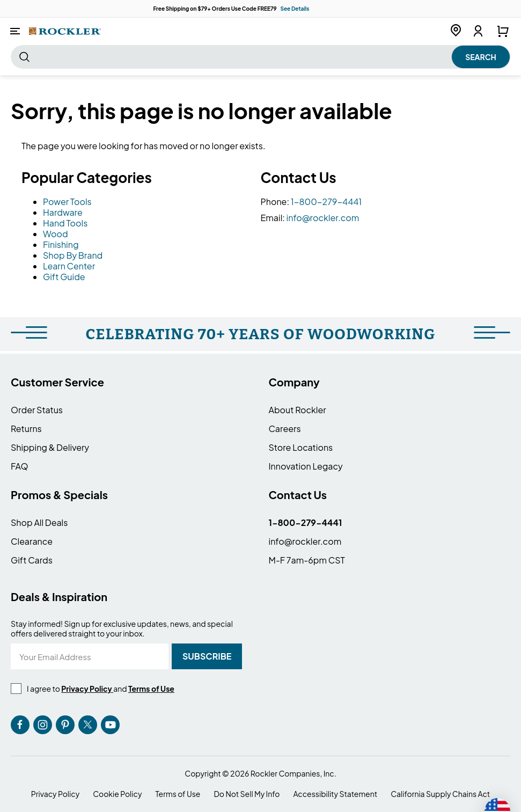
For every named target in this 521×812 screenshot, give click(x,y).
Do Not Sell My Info (247, 794)
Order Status (37, 410)
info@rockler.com (323, 218)
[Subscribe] (207, 656)
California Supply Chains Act (440, 794)
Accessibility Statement (335, 794)
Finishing (61, 244)
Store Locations (301, 447)
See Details (295, 9)
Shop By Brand (73, 255)
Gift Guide (64, 277)
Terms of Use (178, 794)
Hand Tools (65, 223)
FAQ (20, 466)
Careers (285, 429)
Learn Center (69, 266)
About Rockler (298, 410)
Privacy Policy (55, 794)
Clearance (32, 541)
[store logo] (65, 31)
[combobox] (260, 57)
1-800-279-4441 (326, 202)
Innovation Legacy (306, 466)
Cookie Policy (117, 794)
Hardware (63, 212)
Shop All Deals (39, 522)
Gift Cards (32, 560)
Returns (26, 429)
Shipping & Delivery (50, 447)
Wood (56, 234)
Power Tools (67, 202)
